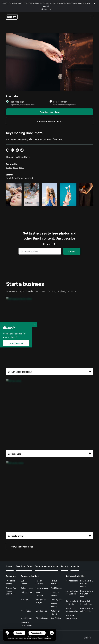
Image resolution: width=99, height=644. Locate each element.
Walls (16, 167)
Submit (72, 251)
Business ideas (72, 581)
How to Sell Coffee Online (86, 602)
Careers (10, 566)
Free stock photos (10, 582)
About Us (75, 566)
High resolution (17, 102)
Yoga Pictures (27, 618)
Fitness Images (42, 618)
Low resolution (60, 102)
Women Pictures (54, 605)
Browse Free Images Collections (11, 591)
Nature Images (42, 588)
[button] (7, 633)
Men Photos (26, 611)
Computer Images (55, 594)
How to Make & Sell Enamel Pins (86, 594)
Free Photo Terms (24, 566)
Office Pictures (27, 592)
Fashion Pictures (39, 582)
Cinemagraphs (57, 599)
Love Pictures (41, 611)
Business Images (25, 582)
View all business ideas (22, 546)
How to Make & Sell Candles (86, 609)
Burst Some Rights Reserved (19, 178)
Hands (9, 167)
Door (21, 167)
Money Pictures (39, 594)
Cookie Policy (47, 638)
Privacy (64, 566)
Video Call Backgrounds (26, 624)
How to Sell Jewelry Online (72, 609)
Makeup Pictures (54, 582)
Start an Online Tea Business (72, 592)
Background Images (41, 601)
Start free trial (16, 343)
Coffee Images (27, 588)
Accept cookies (37, 633)
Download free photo (50, 112)
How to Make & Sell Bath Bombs (86, 584)
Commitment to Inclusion (47, 566)
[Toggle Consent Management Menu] (7, 633)
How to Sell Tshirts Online (71, 617)
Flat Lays (25, 599)
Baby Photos (56, 618)
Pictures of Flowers (55, 612)
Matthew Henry (23, 157)
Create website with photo (50, 121)
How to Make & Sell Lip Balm (72, 602)
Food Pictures (56, 588)
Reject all (19, 633)
